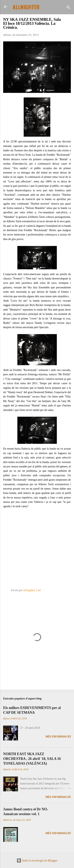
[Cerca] (68, 8)
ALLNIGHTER (26, 7)
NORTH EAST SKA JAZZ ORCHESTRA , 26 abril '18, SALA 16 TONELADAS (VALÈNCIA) (32, 759)
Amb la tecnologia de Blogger (37, 860)
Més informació (58, 737)
